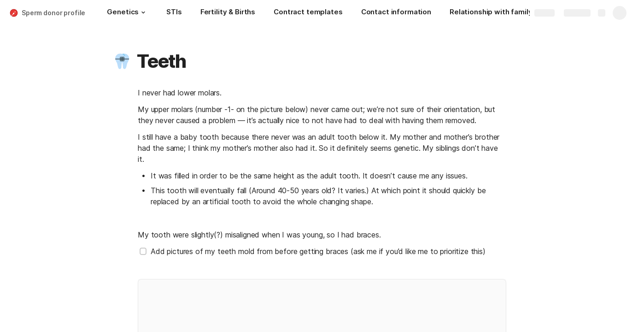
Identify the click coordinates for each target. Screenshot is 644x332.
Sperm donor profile (53, 13)
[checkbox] (143, 251)
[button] (143, 12)
